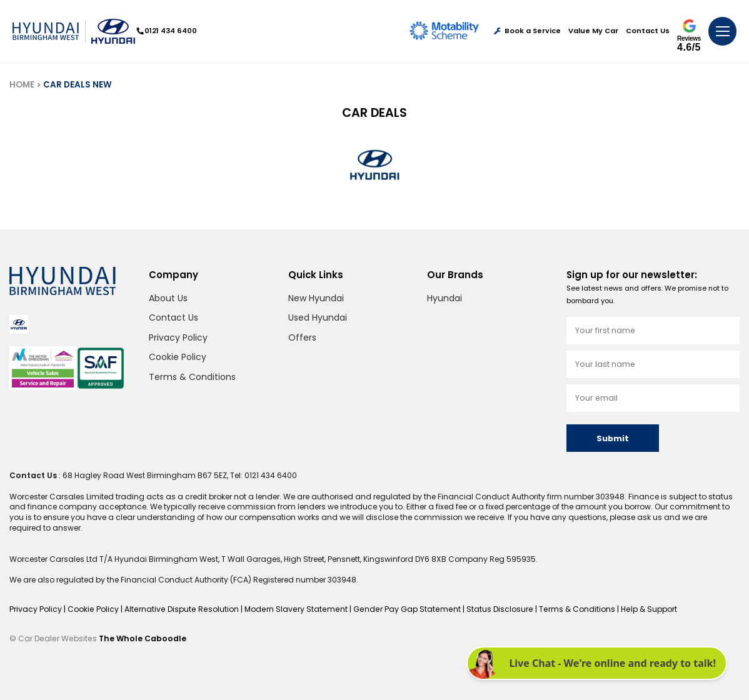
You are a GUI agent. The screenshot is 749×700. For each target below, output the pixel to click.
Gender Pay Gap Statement (401, 609)
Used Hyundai (318, 317)
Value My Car (593, 31)
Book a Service (527, 31)
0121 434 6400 (167, 31)
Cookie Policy (178, 357)
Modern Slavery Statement (293, 609)
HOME (22, 85)
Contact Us (648, 31)
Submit (613, 438)
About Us (168, 298)
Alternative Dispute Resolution (181, 609)
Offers (302, 337)
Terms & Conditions (192, 377)
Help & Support (639, 609)
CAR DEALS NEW (78, 85)
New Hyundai (316, 298)
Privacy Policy (178, 337)
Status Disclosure (492, 609)
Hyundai (445, 298)
